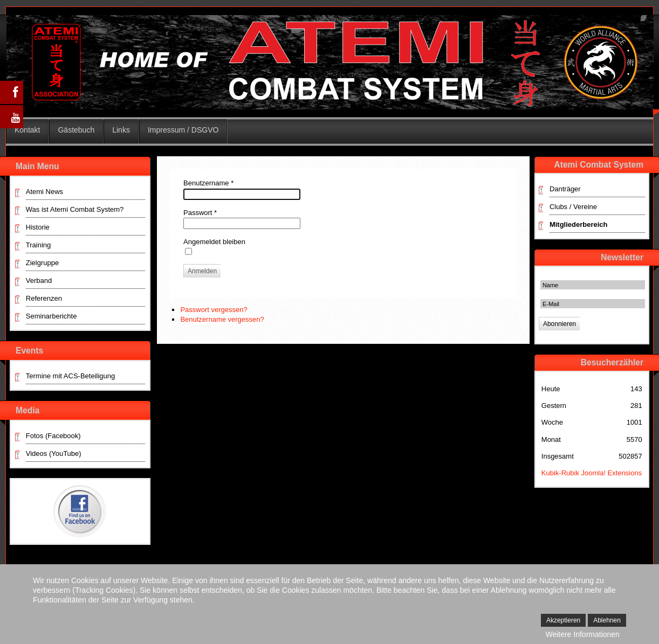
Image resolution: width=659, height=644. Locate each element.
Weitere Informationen (582, 634)
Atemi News (44, 192)
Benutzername (208, 183)
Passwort (200, 213)
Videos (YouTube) (54, 453)
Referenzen (44, 298)
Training (38, 245)
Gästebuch (76, 130)
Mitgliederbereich (579, 224)
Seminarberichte (52, 316)
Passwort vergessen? (214, 310)
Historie (38, 227)
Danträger (565, 189)
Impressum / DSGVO (183, 130)
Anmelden (202, 271)
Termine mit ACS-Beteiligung (70, 376)
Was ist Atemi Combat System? (75, 209)
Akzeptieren (563, 620)
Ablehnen (607, 620)
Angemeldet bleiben (214, 242)
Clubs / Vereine (573, 207)
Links (121, 130)
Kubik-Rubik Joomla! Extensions (592, 473)
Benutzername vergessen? (222, 319)
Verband (39, 281)
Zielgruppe (42, 263)
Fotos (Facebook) (53, 436)
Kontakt (27, 130)
